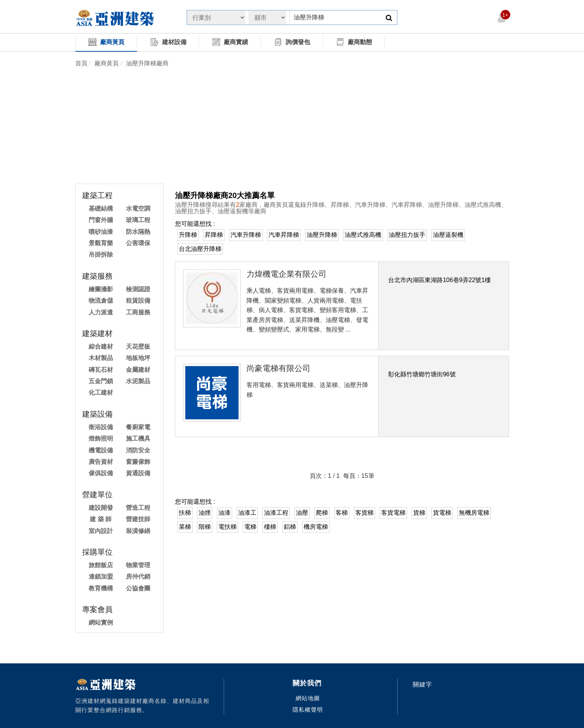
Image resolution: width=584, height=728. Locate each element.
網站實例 (101, 623)
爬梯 (322, 513)
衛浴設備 (101, 427)
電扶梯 (228, 527)
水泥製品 (138, 381)
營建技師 (138, 519)
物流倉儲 (101, 301)
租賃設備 (138, 301)
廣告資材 (101, 462)
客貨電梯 (393, 513)
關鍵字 (422, 684)
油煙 (205, 513)
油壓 (302, 513)
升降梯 (188, 235)
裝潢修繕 (138, 531)
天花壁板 (138, 347)
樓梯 (270, 527)
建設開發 (101, 508)
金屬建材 (138, 370)
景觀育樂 (101, 243)
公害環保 (138, 243)
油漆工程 (276, 513)
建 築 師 (101, 519)
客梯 (342, 513)
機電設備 (101, 450)
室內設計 (101, 531)
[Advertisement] (292, 127)
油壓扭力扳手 (407, 235)
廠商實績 (230, 42)
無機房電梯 (474, 513)
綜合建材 (101, 347)
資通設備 (138, 473)
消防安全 (138, 450)
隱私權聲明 (308, 710)
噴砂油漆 (101, 232)
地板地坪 (138, 358)
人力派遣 (101, 312)
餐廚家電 (138, 427)
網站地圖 (308, 698)
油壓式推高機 (363, 235)
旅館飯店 (101, 565)
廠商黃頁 (106, 42)
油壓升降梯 (322, 235)
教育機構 (101, 588)
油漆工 (247, 513)
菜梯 (185, 527)
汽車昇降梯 (284, 235)
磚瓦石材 (101, 370)
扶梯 (185, 513)
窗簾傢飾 (138, 462)
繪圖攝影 (101, 289)
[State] (216, 17)
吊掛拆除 (101, 255)
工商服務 (138, 312)
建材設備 (168, 42)
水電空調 (138, 209)
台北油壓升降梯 (200, 249)
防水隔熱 (138, 232)
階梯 (205, 527)
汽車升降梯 (246, 235)
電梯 (250, 527)
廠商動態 (354, 42)
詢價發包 (292, 42)
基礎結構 (101, 209)
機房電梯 (316, 527)
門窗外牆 (101, 220)
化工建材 (101, 393)
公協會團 (138, 588)
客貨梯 (364, 513)
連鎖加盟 (101, 577)
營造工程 (138, 508)
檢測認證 (138, 289)
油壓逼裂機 (448, 235)
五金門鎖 (101, 381)
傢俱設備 (101, 473)
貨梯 (419, 513)
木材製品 (101, 358)
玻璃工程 (138, 220)
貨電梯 (442, 513)
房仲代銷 (138, 577)
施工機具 (138, 439)
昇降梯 (214, 235)
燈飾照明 (101, 439)
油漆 (224, 513)
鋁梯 (290, 527)
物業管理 (138, 565)
